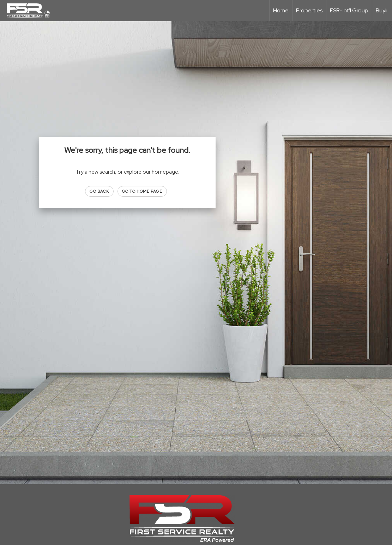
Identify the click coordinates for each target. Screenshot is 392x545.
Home (281, 10)
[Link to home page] (32, 11)
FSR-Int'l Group (349, 10)
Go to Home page (142, 191)
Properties (309, 10)
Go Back (99, 191)
